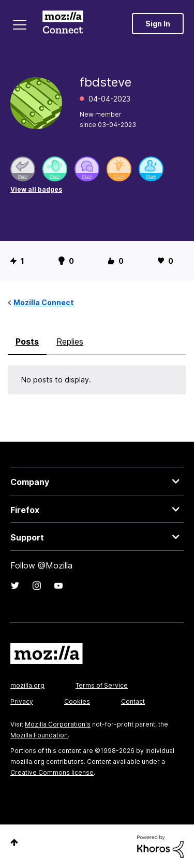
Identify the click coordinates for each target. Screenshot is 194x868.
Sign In (158, 24)
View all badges (36, 189)
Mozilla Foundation (39, 735)
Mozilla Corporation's (58, 724)
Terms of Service (102, 685)
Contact (133, 701)
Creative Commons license (52, 772)
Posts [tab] (27, 341)
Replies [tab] (70, 341)
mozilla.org (27, 685)
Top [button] (14, 842)
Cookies (77, 701)
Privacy (22, 701)
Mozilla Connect (63, 23)
